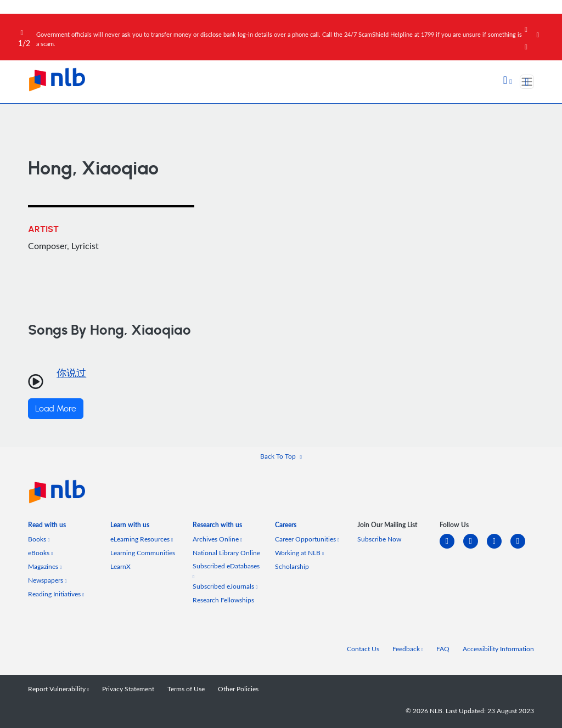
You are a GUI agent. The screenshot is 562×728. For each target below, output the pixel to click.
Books (39, 539)
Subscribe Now (379, 539)
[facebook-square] (475, 548)
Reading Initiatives (56, 594)
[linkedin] (451, 548)
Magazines (45, 566)
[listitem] (47, 527)
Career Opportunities (307, 539)
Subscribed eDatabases (226, 570)
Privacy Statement (128, 689)
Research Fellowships (223, 600)
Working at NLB (299, 553)
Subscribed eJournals (225, 586)
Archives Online (217, 539)
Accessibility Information (498, 649)
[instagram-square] (499, 548)
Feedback (408, 649)
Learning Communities (143, 553)
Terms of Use (186, 689)
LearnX (120, 566)
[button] (508, 81)
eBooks (40, 553)
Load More (56, 409)
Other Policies (238, 689)
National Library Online (226, 553)
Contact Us (363, 649)
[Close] (547, 27)
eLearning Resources (142, 539)
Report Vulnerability (58, 689)
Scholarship (292, 566)
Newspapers (47, 580)
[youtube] (522, 548)
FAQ (443, 649)
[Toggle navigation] (527, 82)
